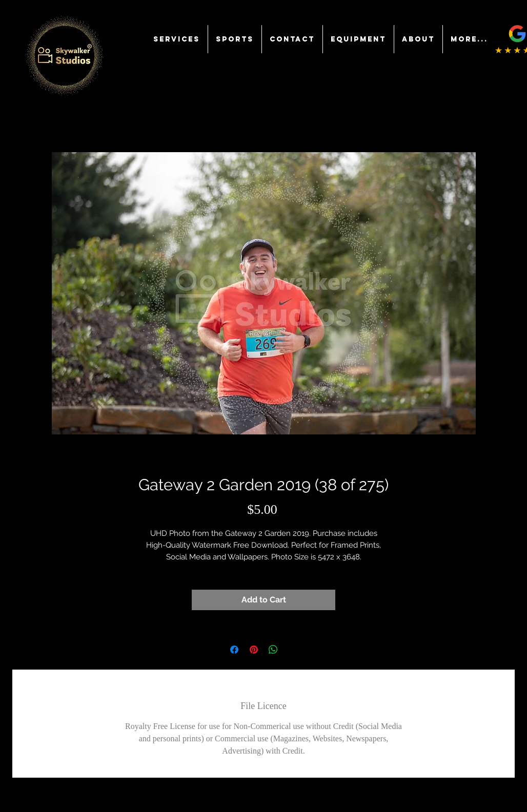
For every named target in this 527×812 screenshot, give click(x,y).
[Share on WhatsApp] (273, 650)
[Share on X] (293, 650)
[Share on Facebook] (234, 650)
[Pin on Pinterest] (254, 650)
